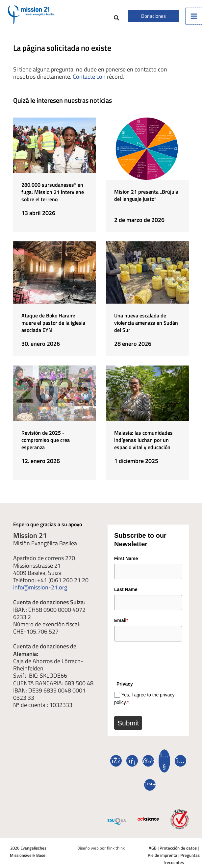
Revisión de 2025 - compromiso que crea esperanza (46, 440)
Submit (128, 722)
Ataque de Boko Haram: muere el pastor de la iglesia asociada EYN (53, 323)
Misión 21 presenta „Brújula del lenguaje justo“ (146, 195)
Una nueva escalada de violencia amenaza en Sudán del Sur (146, 323)
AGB (153, 847)
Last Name (126, 589)
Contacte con (89, 76)
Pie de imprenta (163, 854)
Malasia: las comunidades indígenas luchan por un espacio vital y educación (143, 440)
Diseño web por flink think (101, 847)
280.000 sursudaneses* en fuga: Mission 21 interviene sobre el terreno (53, 192)
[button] (117, 18)
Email (121, 620)
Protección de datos (178, 847)
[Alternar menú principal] (194, 16)
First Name (126, 558)
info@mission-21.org (40, 586)
